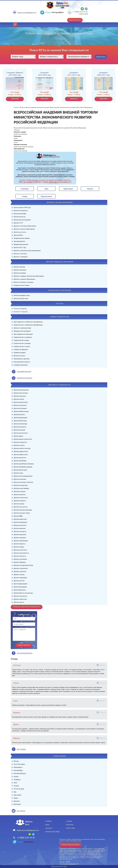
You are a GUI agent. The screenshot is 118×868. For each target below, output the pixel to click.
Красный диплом (19, 241)
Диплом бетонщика (20, 408)
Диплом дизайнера (20, 461)
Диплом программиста (21, 553)
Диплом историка (20, 491)
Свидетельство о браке (21, 340)
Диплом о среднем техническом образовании (29, 276)
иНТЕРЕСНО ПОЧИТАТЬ (24, 378)
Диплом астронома (20, 405)
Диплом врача (18, 436)
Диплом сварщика (20, 562)
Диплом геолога (19, 445)
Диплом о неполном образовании (25, 226)
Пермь (16, 798)
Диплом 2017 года (20, 247)
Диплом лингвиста (20, 501)
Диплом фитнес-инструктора (23, 593)
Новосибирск (18, 767)
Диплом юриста (19, 602)
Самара (16, 786)
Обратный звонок (75, 20)
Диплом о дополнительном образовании (27, 251)
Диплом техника (19, 574)
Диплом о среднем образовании (24, 279)
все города (21, 811)
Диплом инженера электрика (23, 482)
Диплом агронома (20, 396)
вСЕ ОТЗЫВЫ (21, 749)
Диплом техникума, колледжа (24, 282)
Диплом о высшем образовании (24, 229)
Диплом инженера (20, 479)
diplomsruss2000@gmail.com (27, 13)
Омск (15, 783)
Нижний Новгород (20, 773)
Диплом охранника (20, 534)
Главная (16, 107)
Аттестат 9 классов (20, 309)
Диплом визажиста (20, 427)
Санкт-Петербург (19, 764)
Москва (16, 761)
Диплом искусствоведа (21, 488)
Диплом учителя (19, 581)
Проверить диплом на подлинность (27, 607)
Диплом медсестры (20, 519)
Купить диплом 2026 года (22, 207)
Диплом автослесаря (21, 393)
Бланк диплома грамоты (22, 362)
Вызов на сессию (19, 356)
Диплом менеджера (20, 522)
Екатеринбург (18, 770)
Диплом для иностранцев (22, 220)
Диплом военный (19, 430)
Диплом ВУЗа (18, 235)
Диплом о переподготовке (22, 328)
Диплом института (20, 232)
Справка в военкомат (21, 365)
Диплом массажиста (21, 507)
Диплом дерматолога (21, 451)
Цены (47, 825)
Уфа (15, 792)
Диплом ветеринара (20, 424)
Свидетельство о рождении (23, 337)
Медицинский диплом (21, 244)
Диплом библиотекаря (21, 411)
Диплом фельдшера (20, 587)
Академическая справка (22, 238)
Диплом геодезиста (20, 442)
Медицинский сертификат (22, 331)
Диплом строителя (20, 571)
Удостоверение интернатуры (23, 334)
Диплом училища (19, 267)
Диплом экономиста (20, 596)
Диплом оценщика (20, 538)
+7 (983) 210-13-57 (80, 12)
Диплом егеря (18, 473)
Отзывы (69, 821)
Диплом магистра (20, 217)
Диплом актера (19, 399)
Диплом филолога (20, 590)
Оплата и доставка (52, 832)
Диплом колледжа (20, 273)
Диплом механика (20, 528)
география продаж (24, 372)
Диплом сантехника (20, 559)
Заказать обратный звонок (70, 845)
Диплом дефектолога (21, 454)
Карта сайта (71, 828)
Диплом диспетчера (20, 470)
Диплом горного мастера (22, 448)
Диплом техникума (20, 270)
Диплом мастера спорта (22, 513)
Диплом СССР (18, 223)
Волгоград (17, 804)
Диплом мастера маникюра (23, 510)
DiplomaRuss (28, 823)
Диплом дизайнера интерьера (24, 464)
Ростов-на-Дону (19, 789)
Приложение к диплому (22, 359)
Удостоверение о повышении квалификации (28, 322)
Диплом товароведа (20, 578)
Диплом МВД (18, 516)
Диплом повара (19, 547)
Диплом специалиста (21, 211)
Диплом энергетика (20, 599)
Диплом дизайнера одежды (23, 467)
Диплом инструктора (21, 485)
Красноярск (18, 795)
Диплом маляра (19, 504)
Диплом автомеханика (21, 390)
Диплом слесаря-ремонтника (23, 565)
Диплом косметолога (21, 498)
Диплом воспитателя (21, 433)
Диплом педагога (20, 544)
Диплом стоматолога (21, 568)
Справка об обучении (21, 349)
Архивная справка (20, 353)
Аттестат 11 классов (20, 312)
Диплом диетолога (20, 458)
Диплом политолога (20, 550)
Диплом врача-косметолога (23, 439)
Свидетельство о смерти (22, 346)
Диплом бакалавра (20, 214)
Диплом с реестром (20, 254)
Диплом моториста (20, 531)
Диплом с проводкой (21, 257)
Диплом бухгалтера (20, 421)
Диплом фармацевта (21, 584)
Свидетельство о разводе (22, 343)
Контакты (70, 825)
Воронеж (17, 801)
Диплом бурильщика (20, 418)
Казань (16, 776)
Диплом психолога (20, 556)
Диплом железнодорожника (23, 476)
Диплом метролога (20, 525)
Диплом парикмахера (21, 541)
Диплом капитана (20, 494)
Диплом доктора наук (21, 298)
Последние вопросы (25, 653)
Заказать (49, 828)
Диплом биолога (19, 414)
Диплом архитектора (21, 402)
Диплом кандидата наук (22, 295)
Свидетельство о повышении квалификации (28, 325)
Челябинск (17, 780)
